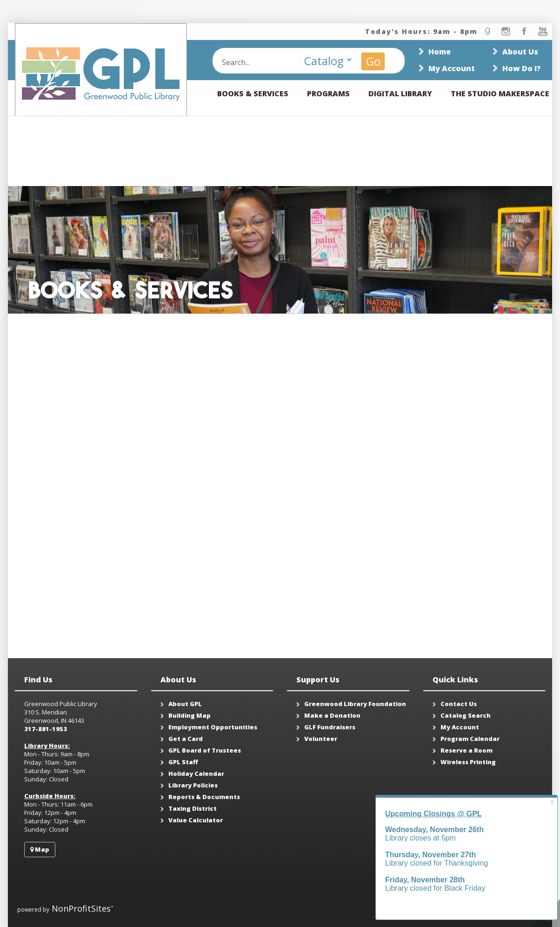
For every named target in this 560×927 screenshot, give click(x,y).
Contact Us (459, 704)
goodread (487, 31)
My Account (452, 68)
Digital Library (400, 93)
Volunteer (321, 739)
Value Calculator (196, 820)
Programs (328, 93)
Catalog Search (466, 715)
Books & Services (253, 93)
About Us (520, 52)
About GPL (185, 704)
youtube (543, 31)
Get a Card (186, 739)
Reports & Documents (204, 797)
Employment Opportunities (213, 727)
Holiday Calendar (196, 774)
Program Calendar (470, 739)
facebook (524, 31)
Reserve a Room (467, 750)
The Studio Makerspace (500, 93)
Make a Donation (332, 715)
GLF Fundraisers (330, 727)
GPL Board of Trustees (205, 750)
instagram (506, 31)
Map (40, 849)
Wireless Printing (468, 762)
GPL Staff (183, 762)
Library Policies (193, 785)
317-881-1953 (46, 729)
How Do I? (522, 68)
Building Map (190, 715)
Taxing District (193, 808)
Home (440, 52)
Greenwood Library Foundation (355, 704)
